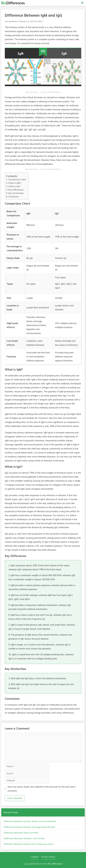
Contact (35, 857)
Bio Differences (55, 864)
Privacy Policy (48, 857)
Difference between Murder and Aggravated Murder (29, 827)
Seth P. (40, 21)
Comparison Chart (17, 179)
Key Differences (16, 190)
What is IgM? (15, 183)
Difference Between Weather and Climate (24, 838)
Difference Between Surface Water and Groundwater (30, 821)
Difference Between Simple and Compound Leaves (29, 844)
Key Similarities (16, 193)
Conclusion (13, 197)
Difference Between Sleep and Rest (21, 833)
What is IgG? (14, 186)
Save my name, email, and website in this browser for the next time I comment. (42, 789)
